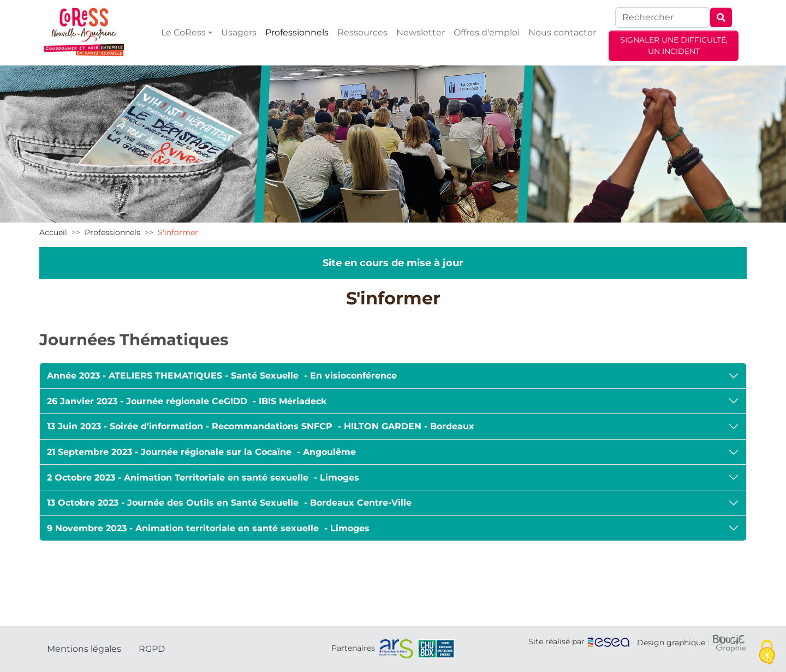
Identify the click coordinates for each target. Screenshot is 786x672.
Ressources (362, 32)
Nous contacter (562, 32)
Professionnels (297, 32)
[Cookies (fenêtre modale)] (767, 653)
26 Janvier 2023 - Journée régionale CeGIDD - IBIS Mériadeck (187, 401)
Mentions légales (84, 649)
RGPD (152, 649)
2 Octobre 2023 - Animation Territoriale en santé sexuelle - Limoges (203, 478)
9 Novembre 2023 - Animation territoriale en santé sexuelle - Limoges (208, 528)
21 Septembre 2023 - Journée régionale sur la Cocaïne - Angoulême (201, 452)
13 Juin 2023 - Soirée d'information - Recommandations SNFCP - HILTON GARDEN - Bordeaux (261, 426)
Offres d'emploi (487, 32)
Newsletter (421, 32)
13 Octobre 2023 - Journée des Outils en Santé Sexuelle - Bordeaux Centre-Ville (229, 503)
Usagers (239, 32)
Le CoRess (183, 32)
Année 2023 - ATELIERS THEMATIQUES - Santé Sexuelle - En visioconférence (222, 376)
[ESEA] (609, 641)
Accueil (53, 232)
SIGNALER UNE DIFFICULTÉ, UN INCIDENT (674, 46)
